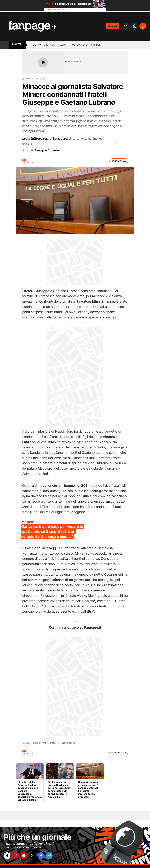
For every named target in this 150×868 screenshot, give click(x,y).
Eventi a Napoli (92, 45)
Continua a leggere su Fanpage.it (75, 627)
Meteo (76, 45)
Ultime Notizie (69, 743)
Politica (36, 45)
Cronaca (49, 45)
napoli (17, 44)
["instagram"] (17, 856)
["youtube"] (26, 856)
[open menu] (5, 45)
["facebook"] (44, 856)
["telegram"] (54, 856)
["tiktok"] (7, 856)
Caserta (26, 743)
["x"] (35, 856)
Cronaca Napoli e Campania (46, 743)
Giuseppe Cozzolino (47, 150)
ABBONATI (112, 26)
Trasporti (63, 45)
